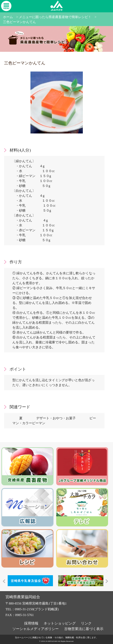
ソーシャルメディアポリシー (36, 629)
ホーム (8, 17)
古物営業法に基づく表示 (84, 629)
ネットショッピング (60, 623)
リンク (86, 623)
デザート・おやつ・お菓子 (56, 418)
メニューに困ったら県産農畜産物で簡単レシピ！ (55, 17)
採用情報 (31, 623)
